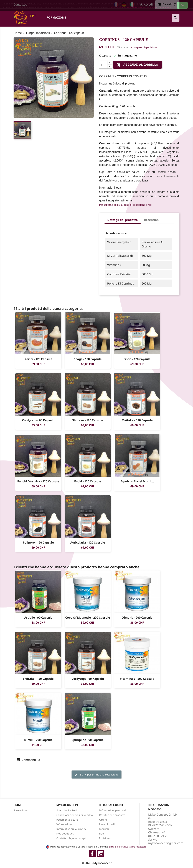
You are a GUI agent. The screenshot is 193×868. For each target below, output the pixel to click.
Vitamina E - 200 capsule (137, 679)
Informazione (64, 824)
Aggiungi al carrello (137, 65)
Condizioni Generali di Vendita (75, 815)
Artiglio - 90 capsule (38, 618)
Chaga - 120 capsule (88, 359)
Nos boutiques (65, 834)
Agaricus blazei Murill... (137, 481)
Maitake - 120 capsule (137, 420)
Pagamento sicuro (67, 820)
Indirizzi (104, 829)
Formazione (56, 17)
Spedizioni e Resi (67, 810)
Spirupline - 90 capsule (88, 740)
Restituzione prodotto (112, 815)
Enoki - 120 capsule (88, 481)
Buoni (103, 834)
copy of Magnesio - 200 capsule (88, 618)
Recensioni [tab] (152, 220)
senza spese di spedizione (143, 47)
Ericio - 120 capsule (137, 359)
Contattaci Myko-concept (71, 838)
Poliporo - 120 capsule (38, 542)
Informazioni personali (113, 810)
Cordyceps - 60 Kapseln (38, 420)
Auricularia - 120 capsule (88, 542)
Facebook (92, 854)
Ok (182, 5)
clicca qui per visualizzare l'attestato (128, 847)
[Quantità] (103, 65)
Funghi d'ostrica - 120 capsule (38, 481)
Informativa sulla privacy (71, 829)
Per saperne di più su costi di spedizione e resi (126, 205)
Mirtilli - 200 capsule (38, 740)
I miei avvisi (106, 838)
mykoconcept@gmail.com (166, 843)
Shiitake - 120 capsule (88, 420)
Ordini (103, 820)
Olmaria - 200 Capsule (137, 618)
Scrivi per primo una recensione (96, 775)
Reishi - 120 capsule (38, 359)
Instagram (101, 854)
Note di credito (108, 824)
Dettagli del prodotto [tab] (123, 220)
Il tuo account (111, 805)
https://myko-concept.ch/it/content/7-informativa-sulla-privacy (141, 7)
